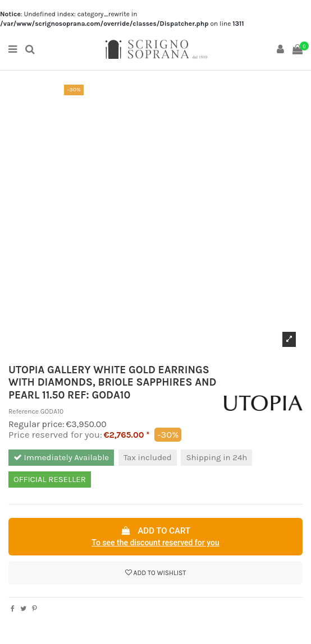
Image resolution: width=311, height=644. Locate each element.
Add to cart (155, 538)
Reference (24, 411)
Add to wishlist (156, 573)
